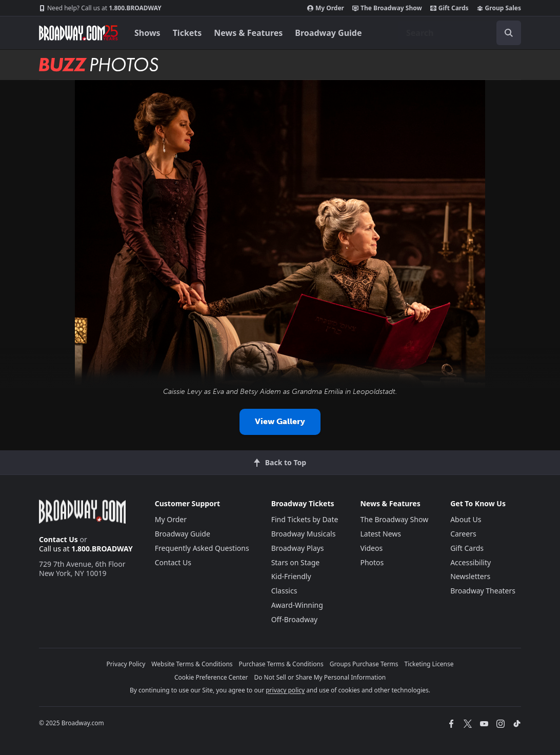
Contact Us (58, 539)
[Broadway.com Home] (78, 33)
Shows (147, 33)
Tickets (187, 33)
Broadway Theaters (483, 591)
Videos (371, 548)
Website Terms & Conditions (192, 664)
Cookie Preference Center (211, 677)
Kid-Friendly (291, 576)
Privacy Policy (126, 664)
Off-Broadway (295, 619)
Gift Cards (449, 8)
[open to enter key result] (509, 33)
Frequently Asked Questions (202, 548)
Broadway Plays (298, 548)
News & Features (248, 33)
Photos (372, 562)
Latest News (381, 534)
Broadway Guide (328, 33)
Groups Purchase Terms (364, 664)
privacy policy (285, 690)
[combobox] (459, 33)
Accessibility (471, 562)
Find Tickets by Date (305, 519)
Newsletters (470, 576)
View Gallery (280, 421)
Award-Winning (297, 605)
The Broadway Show (387, 8)
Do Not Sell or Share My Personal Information (320, 677)
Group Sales (499, 8)
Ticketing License (429, 664)
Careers (463, 534)
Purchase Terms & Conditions (281, 664)
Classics (284, 591)
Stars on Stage (296, 562)
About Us (466, 519)
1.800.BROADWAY (100, 8)
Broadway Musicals (304, 534)
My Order (326, 8)
